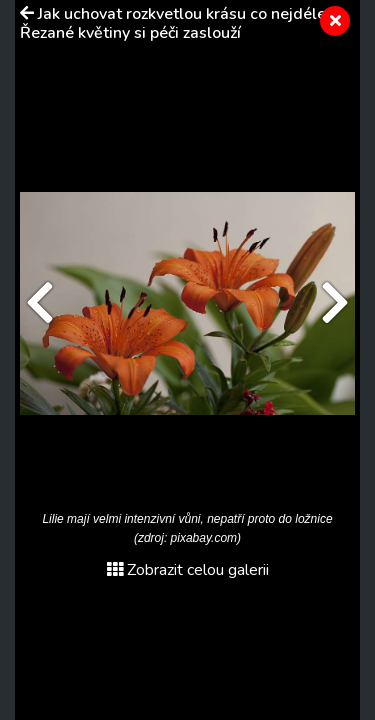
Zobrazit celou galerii (188, 570)
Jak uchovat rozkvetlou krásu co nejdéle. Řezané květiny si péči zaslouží (175, 23)
